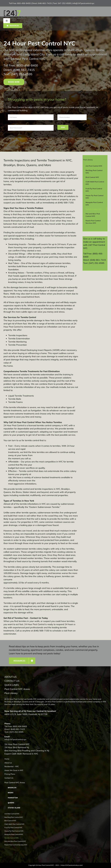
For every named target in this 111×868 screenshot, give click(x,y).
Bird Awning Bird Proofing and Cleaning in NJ (27, 751)
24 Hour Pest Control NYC (17, 744)
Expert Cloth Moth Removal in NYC (21, 754)
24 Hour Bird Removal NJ (17, 747)
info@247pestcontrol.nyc (83, 3)
